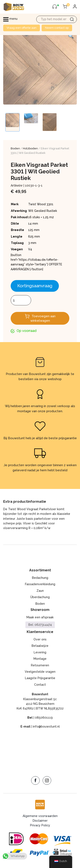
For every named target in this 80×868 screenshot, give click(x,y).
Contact (40, 685)
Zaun (40, 591)
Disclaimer (40, 821)
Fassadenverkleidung (40, 584)
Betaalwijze (40, 646)
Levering (40, 652)
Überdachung (40, 597)
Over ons (40, 639)
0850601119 (44, 718)
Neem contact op (57, 28)
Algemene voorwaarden (40, 816)
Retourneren (40, 665)
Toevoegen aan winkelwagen (43, 318)
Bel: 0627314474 (40, 625)
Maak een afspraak (40, 617)
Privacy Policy (40, 825)
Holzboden (30, 148)
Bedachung (40, 578)
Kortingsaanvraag (35, 286)
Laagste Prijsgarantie (40, 678)
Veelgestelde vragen (40, 672)
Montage (40, 659)
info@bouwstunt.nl (46, 726)
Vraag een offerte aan (22, 28)
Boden (15, 148)
